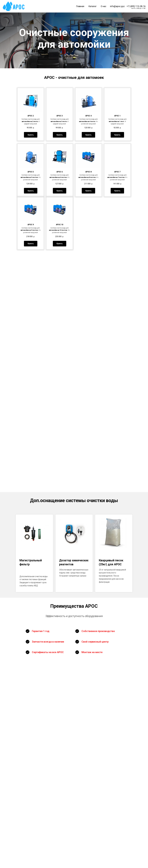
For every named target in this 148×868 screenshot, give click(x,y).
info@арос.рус (117, 6)
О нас (104, 6)
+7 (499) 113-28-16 (136, 6)
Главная (80, 6)
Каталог (92, 6)
